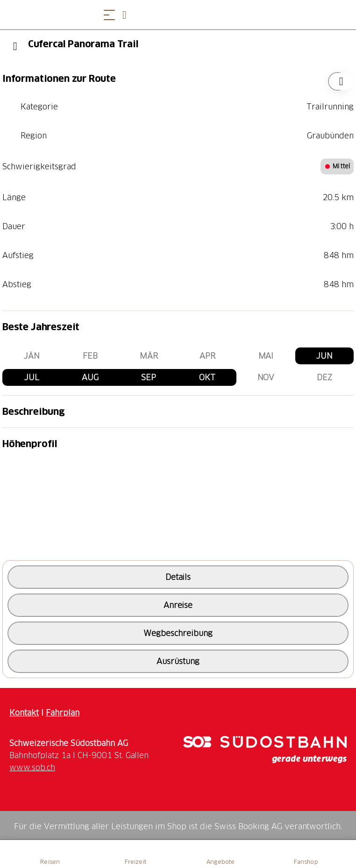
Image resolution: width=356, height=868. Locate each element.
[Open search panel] (128, 15)
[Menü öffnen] (109, 15)
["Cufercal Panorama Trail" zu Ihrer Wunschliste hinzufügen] (337, 81)
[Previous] (15, 46)
